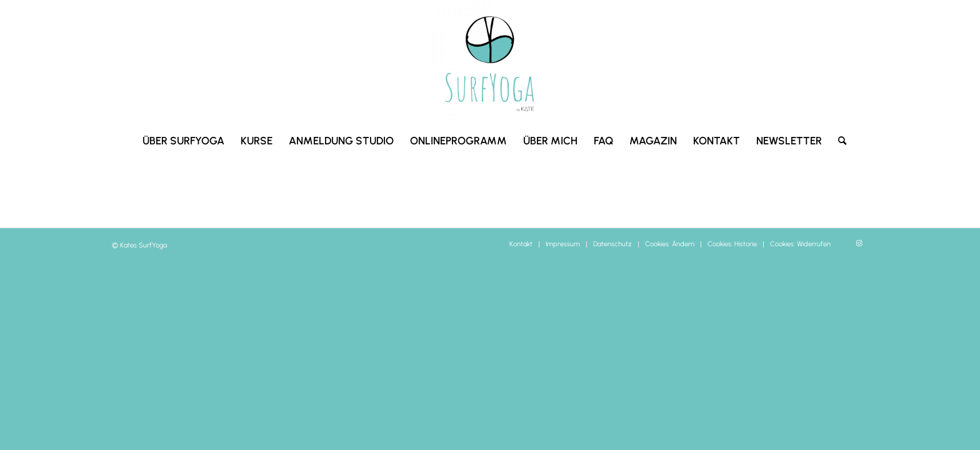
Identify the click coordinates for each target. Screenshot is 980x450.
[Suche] (838, 141)
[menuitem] (183, 141)
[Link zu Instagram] (859, 244)
